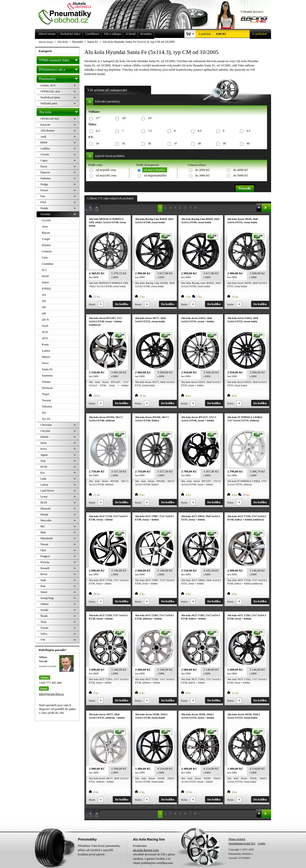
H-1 (44, 270)
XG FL (46, 419)
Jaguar (44, 455)
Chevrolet (46, 425)
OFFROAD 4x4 (50, 119)
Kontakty (146, 34)
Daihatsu (46, 178)
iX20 (45, 326)
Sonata (46, 382)
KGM (44, 467)
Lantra (46, 351)
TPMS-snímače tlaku (59, 59)
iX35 (45, 332)
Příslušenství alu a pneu (59, 69)
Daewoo (45, 172)
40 (247, 144)
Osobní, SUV (48, 85)
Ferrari (44, 190)
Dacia (44, 166)
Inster (45, 282)
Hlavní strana (46, 42)
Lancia (44, 485)
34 (97, 144)
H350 (45, 276)
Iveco (44, 449)
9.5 (248, 131)
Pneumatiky (59, 78)
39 (224, 144)
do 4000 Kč (241, 170)
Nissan (44, 544)
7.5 (149, 131)
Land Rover (47, 491)
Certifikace (92, 34)
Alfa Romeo (47, 131)
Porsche (45, 562)
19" (149, 118)
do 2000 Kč (203, 170)
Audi (43, 137)
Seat (43, 586)
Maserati (45, 508)
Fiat (43, 196)
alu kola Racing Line (146, 850)
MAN (44, 503)
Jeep (43, 461)
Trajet (46, 394)
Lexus (44, 497)
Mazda (44, 514)
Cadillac (45, 148)
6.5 (97, 131)
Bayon (46, 233)
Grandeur (48, 264)
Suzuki (44, 610)
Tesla (43, 622)
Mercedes (46, 520)
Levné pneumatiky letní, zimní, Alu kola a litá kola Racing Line (68, 12)
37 (175, 144)
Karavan (45, 125)
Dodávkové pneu (50, 97)
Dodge (44, 184)
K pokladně (258, 34)
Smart (44, 592)
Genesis (47, 251)
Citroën (45, 154)
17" (97, 118)
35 (123, 144)
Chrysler (45, 431)
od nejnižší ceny (106, 170)
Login (261, 843)
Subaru (44, 604)
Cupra (44, 160)
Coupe (46, 239)
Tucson (46, 400)
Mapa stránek (237, 839)
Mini (43, 532)
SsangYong (47, 598)
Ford (43, 202)
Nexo (45, 363)
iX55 (45, 338)
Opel (43, 550)
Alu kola (59, 111)
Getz (45, 257)
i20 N (45, 320)
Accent (46, 220)
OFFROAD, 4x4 (50, 91)
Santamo (47, 375)
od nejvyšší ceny (106, 175)
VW (43, 640)
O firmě (131, 34)
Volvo (44, 634)
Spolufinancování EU (242, 843)
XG (44, 413)
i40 (44, 313)
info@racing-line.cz (51, 694)
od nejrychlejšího (155, 170)
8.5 (199, 131)
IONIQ (46, 288)
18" (123, 118)
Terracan (47, 388)
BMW (44, 143)
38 (198, 144)
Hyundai (45, 214)
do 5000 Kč (241, 175)
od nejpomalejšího (155, 175)
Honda (44, 208)
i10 (44, 295)
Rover (44, 574)
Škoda (44, 616)
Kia (42, 473)
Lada (43, 479)
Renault (45, 568)
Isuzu (44, 443)
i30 (44, 307)
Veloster (47, 406)
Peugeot (45, 556)
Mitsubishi (46, 538)
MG (43, 526)
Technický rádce (70, 34)
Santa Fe (47, 369)
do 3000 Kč (203, 175)
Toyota (44, 628)
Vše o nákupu (113, 34)
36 (149, 144)
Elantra (46, 245)
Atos (45, 226)
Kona (45, 344)
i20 (44, 301)
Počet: (92, 304)
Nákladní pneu (49, 103)
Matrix (46, 357)
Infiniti (44, 437)
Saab (43, 580)
